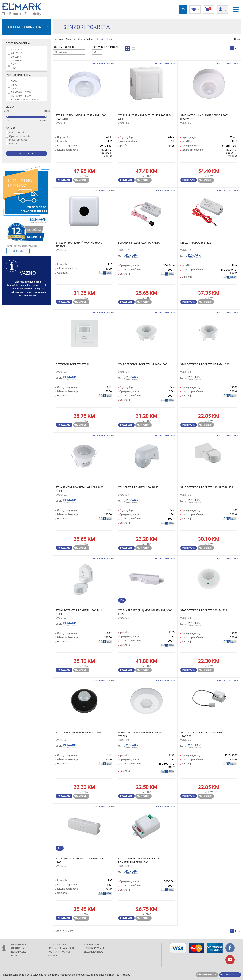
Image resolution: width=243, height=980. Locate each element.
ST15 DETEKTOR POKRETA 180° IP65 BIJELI (207, 487)
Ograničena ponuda (20, 136)
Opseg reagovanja (18, 43)
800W (14, 85)
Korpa (209, 10)
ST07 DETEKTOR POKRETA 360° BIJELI (204, 610)
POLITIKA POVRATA (94, 948)
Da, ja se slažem (229, 975)
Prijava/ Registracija (222, 8)
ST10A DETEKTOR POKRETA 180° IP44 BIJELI (79, 612)
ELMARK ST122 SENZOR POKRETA (139, 243)
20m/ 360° (17, 53)
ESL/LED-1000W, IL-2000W (25, 99)
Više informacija (206, 975)
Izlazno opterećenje (19, 75)
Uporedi (81, 180)
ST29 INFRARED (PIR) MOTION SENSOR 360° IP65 (145, 612)
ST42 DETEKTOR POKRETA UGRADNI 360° (143, 364)
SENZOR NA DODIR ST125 (196, 243)
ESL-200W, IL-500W (21, 92)
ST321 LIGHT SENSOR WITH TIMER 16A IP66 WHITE (145, 117)
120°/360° (16, 60)
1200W (15, 89)
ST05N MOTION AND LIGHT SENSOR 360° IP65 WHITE (81, 117)
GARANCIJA (18, 948)
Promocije (15, 143)
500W (14, 81)
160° (14, 64)
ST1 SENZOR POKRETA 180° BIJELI (139, 487)
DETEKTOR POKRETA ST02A (73, 364)
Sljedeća (239, 48)
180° (14, 68)
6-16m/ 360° (18, 49)
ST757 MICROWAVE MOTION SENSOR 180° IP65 (81, 860)
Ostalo (10, 128)
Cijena (10, 107)
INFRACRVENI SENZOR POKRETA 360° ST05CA (141, 734)
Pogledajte (64, 180)
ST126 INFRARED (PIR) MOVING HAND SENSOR (79, 244)
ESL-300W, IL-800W (21, 96)
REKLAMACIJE (19, 952)
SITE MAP (53, 955)
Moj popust (195, 10)
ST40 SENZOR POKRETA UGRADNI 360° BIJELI (79, 489)
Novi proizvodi (17, 132)
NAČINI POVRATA (93, 945)
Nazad (238, 39)
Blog (14, 955)
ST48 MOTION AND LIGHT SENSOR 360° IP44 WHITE (204, 117)
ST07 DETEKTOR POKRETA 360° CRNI (78, 732)
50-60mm (16, 57)
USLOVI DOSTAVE (57, 945)
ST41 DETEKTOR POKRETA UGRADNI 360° (205, 364)
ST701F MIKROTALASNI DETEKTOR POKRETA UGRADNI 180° (139, 860)
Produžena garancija (61, 948)
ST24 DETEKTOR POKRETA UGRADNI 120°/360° (202, 734)
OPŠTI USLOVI (19, 945)
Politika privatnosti (60, 952)
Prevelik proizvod (18, 140)
